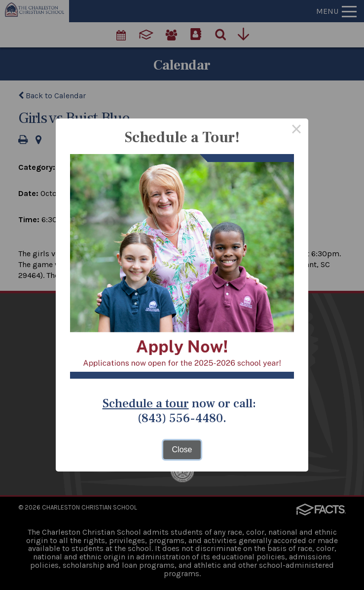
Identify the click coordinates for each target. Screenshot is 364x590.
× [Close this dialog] (296, 130)
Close (182, 450)
